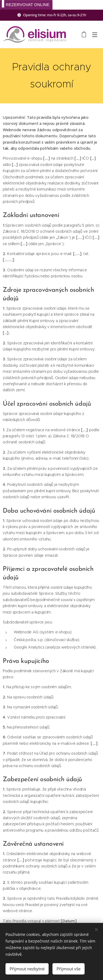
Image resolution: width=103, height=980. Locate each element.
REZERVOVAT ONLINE (26, 4)
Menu (95, 35)
